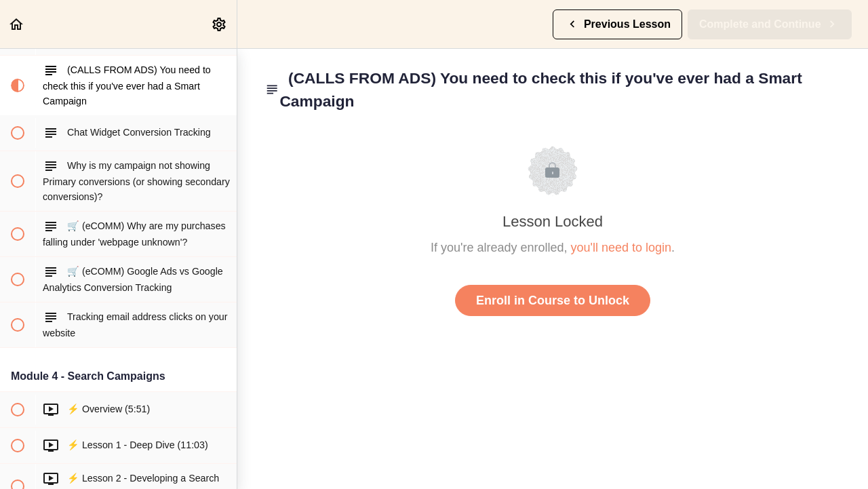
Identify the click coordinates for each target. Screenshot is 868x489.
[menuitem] (220, 24)
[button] (17, 24)
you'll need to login (622, 248)
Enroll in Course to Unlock (553, 300)
